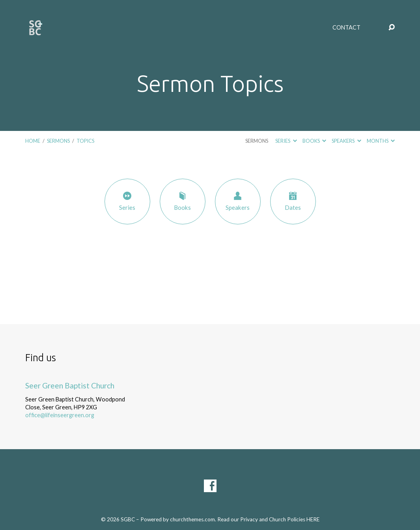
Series (286, 141)
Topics (85, 141)
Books (314, 141)
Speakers (346, 141)
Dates (293, 201)
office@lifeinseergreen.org (60, 415)
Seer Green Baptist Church (70, 385)
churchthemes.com (192, 519)
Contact (346, 28)
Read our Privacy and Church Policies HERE (268, 519)
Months (381, 141)
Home (33, 141)
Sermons (58, 141)
